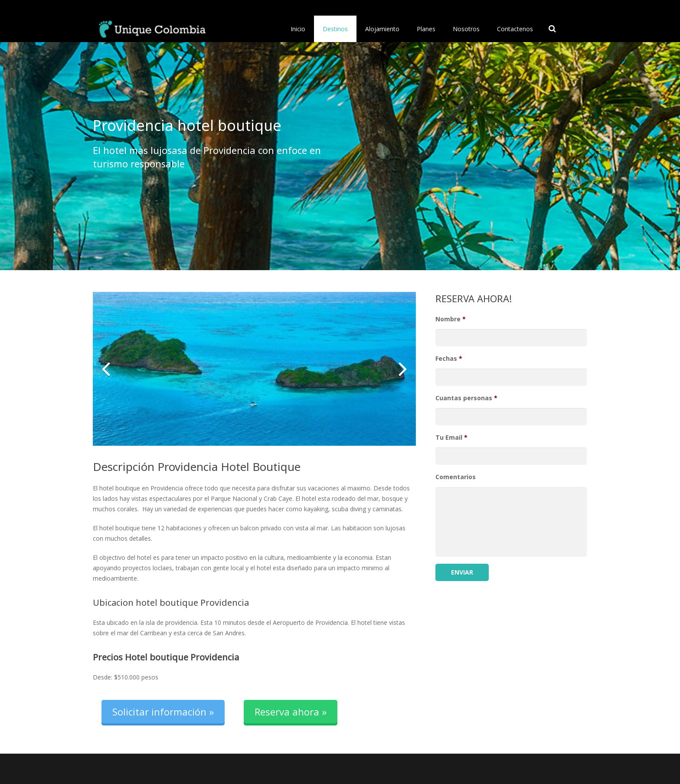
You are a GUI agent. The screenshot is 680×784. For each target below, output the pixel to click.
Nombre (451, 319)
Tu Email (451, 438)
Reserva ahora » (291, 712)
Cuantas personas (466, 398)
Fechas (449, 359)
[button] (106, 369)
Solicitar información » (163, 712)
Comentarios (456, 477)
